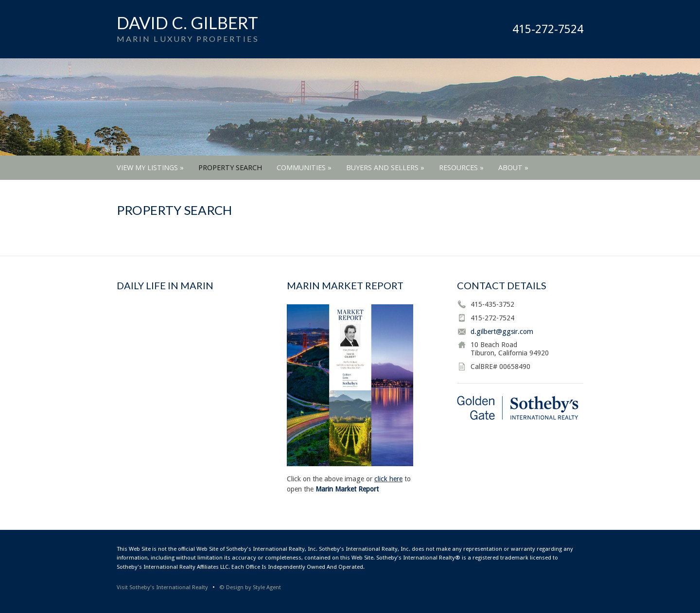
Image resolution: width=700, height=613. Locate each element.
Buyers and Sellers (385, 167)
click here (388, 479)
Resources (461, 167)
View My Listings (150, 167)
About (513, 167)
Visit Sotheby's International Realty (162, 587)
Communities (304, 167)
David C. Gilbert (187, 23)
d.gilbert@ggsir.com (502, 332)
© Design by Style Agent (250, 587)
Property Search (230, 167)
